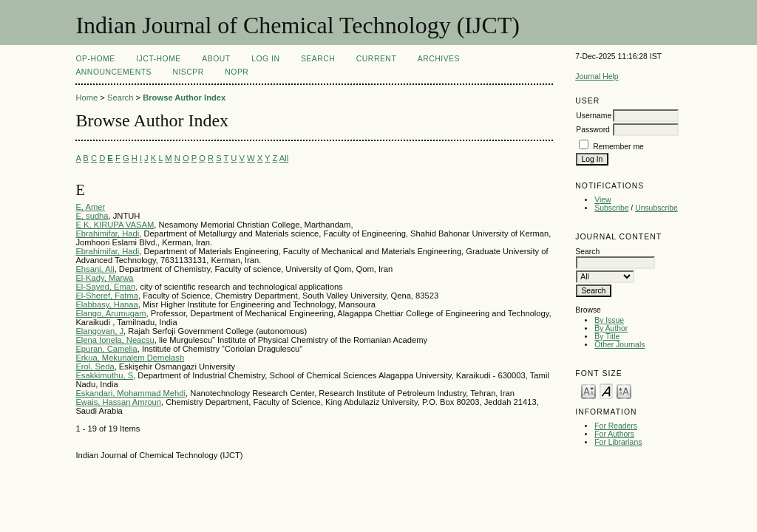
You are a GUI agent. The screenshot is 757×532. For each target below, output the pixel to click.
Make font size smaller (588, 391)
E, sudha (92, 216)
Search (318, 59)
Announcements (113, 72)
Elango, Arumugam (111, 313)
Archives (439, 59)
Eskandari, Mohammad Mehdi (130, 393)
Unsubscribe (656, 208)
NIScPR (188, 72)
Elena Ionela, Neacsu (115, 340)
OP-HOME (95, 59)
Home (86, 98)
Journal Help (597, 76)
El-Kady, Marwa (104, 278)
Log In (265, 59)
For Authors (614, 434)
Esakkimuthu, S (104, 375)
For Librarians (618, 442)
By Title (607, 337)
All (284, 158)
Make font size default (606, 391)
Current (376, 59)
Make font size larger (624, 391)
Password (593, 130)
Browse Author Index (184, 98)
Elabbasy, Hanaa (106, 304)
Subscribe (611, 208)
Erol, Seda (95, 366)
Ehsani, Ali (95, 269)
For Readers (616, 426)
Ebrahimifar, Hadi (107, 233)
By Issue (609, 320)
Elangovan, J (99, 331)
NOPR (237, 72)
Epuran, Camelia (106, 349)
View (602, 200)
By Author (611, 328)
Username (594, 116)
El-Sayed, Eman (105, 287)
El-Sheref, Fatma (107, 296)
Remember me (618, 147)
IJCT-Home (159, 59)
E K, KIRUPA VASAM (115, 225)
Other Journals (619, 345)
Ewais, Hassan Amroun (118, 402)
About (216, 59)
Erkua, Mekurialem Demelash (130, 358)
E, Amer (90, 207)
